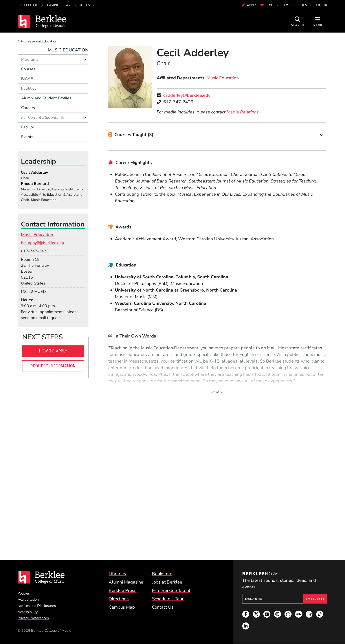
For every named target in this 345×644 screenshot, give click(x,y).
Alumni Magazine (126, 582)
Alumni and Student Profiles (46, 98)
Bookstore (162, 574)
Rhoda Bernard (35, 184)
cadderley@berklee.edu (187, 95)
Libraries (117, 574)
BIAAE (27, 79)
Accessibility (28, 612)
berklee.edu (29, 5)
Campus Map (122, 607)
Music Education (223, 78)
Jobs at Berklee (167, 582)
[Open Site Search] (298, 22)
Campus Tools (295, 5)
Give (267, 5)
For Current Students (40, 117)
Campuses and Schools (69, 5)
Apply (250, 5)
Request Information (53, 366)
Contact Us (163, 607)
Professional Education (39, 41)
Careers (28, 108)
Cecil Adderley (34, 172)
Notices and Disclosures (37, 606)
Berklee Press (123, 590)
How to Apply (53, 351)
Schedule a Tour (168, 599)
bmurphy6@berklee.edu (42, 243)
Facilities (29, 88)
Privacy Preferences (33, 618)
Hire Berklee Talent (171, 590)
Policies (24, 593)
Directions (119, 599)
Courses (28, 69)
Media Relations (243, 112)
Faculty (28, 127)
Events (27, 137)
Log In (322, 5)
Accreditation (28, 600)
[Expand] (322, 135)
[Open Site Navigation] (318, 22)
